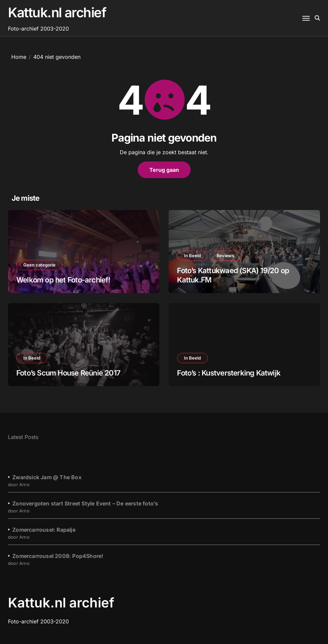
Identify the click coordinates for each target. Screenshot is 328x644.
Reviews (225, 256)
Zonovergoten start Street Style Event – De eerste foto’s (85, 503)
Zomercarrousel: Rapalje (44, 530)
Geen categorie (39, 265)
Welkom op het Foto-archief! (63, 280)
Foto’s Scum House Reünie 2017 (68, 373)
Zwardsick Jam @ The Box (47, 477)
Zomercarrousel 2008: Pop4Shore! (58, 556)
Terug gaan (164, 170)
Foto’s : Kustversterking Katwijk (229, 373)
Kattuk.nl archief (57, 12)
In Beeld (192, 256)
